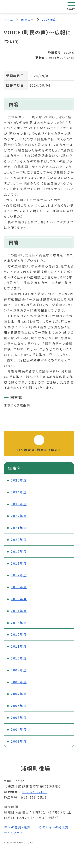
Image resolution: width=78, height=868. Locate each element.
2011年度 (19, 646)
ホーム (9, 20)
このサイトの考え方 (54, 827)
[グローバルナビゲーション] (71, 7)
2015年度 (19, 599)
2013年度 (19, 623)
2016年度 (19, 587)
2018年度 (19, 563)
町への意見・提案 (17, 827)
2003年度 (19, 741)
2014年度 (19, 611)
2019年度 (19, 551)
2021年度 (19, 528)
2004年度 (19, 729)
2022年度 (19, 516)
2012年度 (19, 634)
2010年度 (19, 658)
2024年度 (49, 20)
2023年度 (19, 504)
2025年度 (19, 480)
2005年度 (19, 717)
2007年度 (19, 694)
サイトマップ (13, 833)
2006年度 (19, 706)
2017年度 (19, 575)
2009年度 (19, 670)
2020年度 (19, 540)
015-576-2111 (35, 792)
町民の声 (28, 20)
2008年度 (19, 682)
